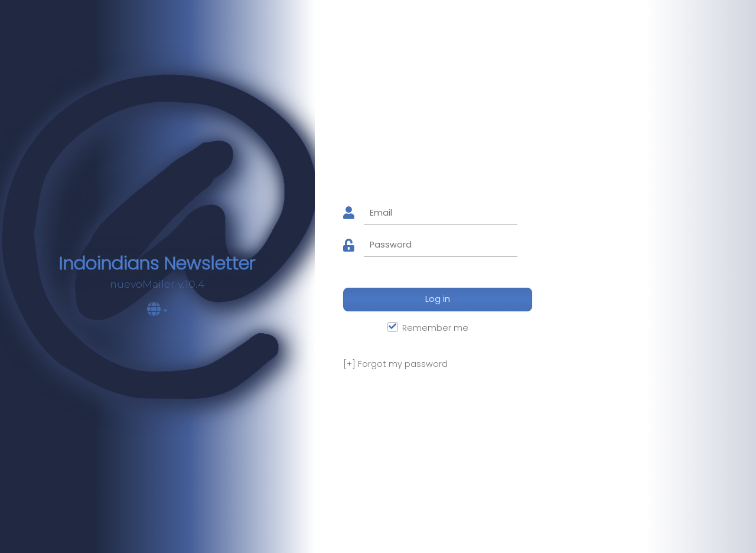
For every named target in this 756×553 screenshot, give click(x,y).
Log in (438, 299)
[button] (157, 311)
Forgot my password (395, 364)
